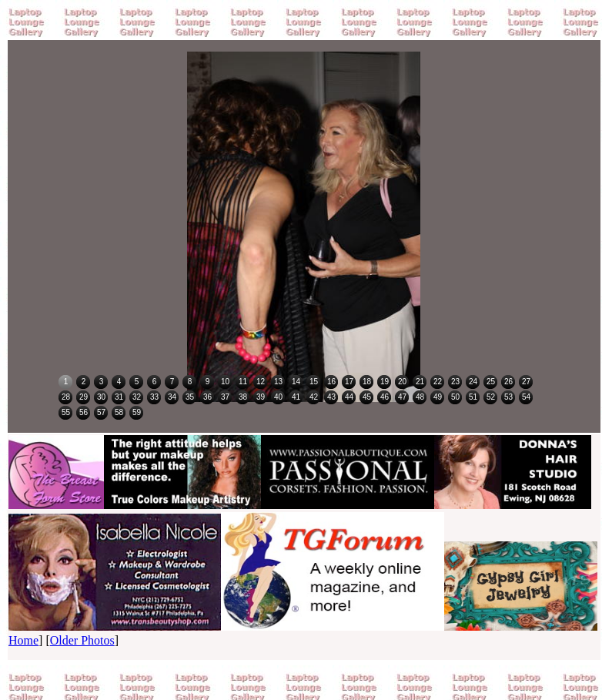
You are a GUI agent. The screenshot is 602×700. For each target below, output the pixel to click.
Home (23, 640)
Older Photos (82, 640)
